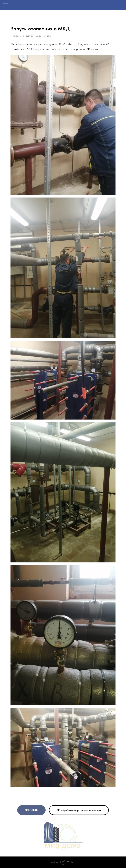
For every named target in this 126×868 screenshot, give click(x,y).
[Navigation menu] (6, 5)
